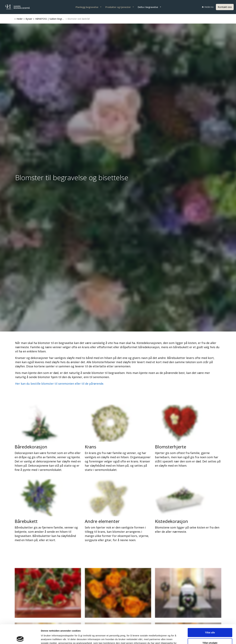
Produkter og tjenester (118, 7)
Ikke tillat (210, 634)
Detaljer (165, 638)
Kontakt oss (225, 7)
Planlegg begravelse (87, 7)
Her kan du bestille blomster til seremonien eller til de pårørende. (60, 384)
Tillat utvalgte (210, 624)
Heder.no (208, 7)
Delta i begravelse (148, 7)
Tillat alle (210, 613)
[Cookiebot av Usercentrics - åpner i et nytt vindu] (20, 638)
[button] (48, 593)
